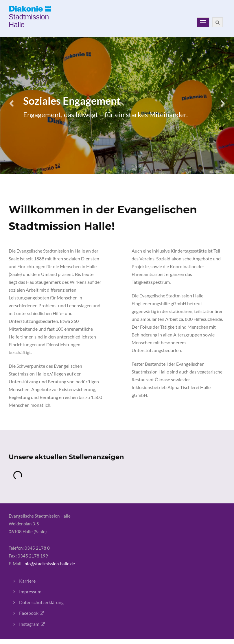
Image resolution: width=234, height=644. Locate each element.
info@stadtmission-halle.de (49, 564)
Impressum (30, 591)
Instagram (29, 624)
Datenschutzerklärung (41, 602)
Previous (12, 106)
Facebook (29, 613)
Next (222, 106)
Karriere (27, 581)
